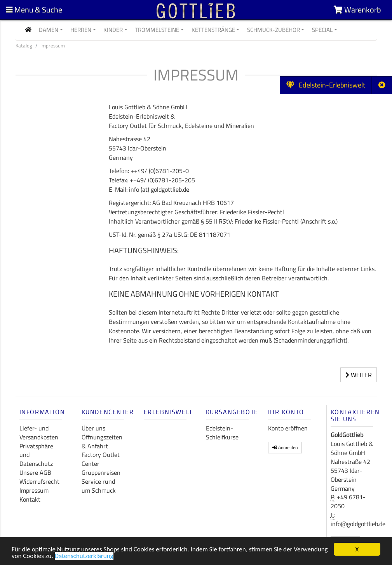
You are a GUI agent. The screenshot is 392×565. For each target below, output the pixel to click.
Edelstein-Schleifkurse (222, 433)
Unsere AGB (35, 472)
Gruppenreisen (101, 472)
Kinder (113, 30)
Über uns (93, 428)
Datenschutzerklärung (84, 557)
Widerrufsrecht (39, 481)
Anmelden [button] (285, 447)
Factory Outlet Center (101, 459)
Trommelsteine (157, 30)
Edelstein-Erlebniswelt (326, 85)
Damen (49, 30)
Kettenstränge (213, 30)
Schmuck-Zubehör (274, 30)
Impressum (34, 490)
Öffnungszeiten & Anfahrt (102, 442)
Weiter (359, 375)
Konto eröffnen (288, 428)
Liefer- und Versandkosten (39, 433)
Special (322, 30)
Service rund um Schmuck (99, 486)
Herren (81, 30)
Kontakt (30, 499)
